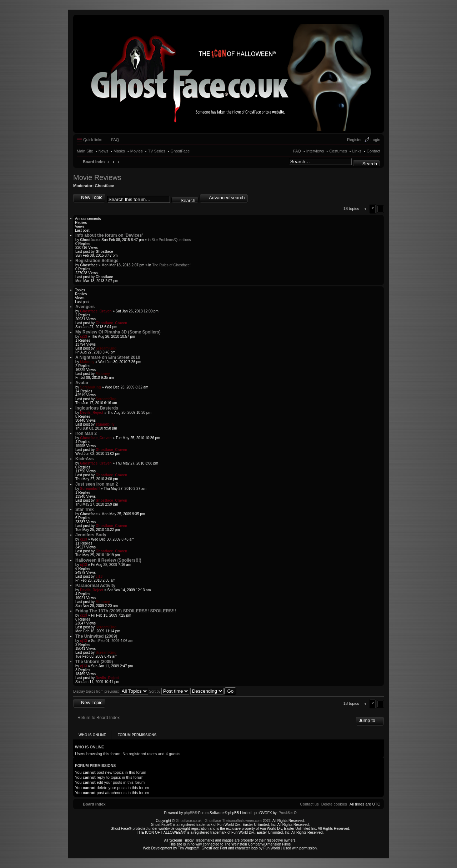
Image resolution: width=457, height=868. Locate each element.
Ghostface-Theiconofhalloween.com (233, 821)
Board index (94, 162)
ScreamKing (106, 348)
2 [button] (373, 208)
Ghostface (105, 186)
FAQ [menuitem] (115, 140)
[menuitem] (334, 804)
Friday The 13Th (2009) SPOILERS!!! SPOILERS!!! (126, 611)
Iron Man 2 (86, 433)
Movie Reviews (97, 177)
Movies (137, 151)
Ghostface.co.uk (189, 821)
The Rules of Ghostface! (171, 265)
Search (370, 164)
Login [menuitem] (375, 140)
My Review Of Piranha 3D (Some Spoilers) (118, 332)
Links (357, 151)
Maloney (87, 362)
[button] (380, 209)
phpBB (189, 813)
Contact (373, 151)
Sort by (169, 691)
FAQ (297, 151)
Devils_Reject (92, 413)
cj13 (83, 337)
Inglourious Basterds (97, 408)
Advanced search (227, 198)
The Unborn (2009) (94, 662)
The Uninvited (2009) (96, 636)
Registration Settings (97, 261)
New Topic (92, 197)
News (104, 151)
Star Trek (84, 510)
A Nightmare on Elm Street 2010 (108, 357)
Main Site (85, 151)
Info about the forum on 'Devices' (109, 235)
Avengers (85, 307)
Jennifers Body (91, 535)
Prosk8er (286, 813)
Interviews (315, 151)
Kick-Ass (84, 459)
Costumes (338, 151)
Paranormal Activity (95, 586)
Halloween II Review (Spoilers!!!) (108, 560)
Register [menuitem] (354, 140)
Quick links (93, 140)
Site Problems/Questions (171, 240)
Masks (119, 151)
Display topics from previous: (111, 691)
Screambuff (90, 489)
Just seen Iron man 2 (97, 484)
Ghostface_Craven (96, 311)
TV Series (156, 151)
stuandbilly (105, 424)
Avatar (82, 383)
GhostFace (180, 151)
